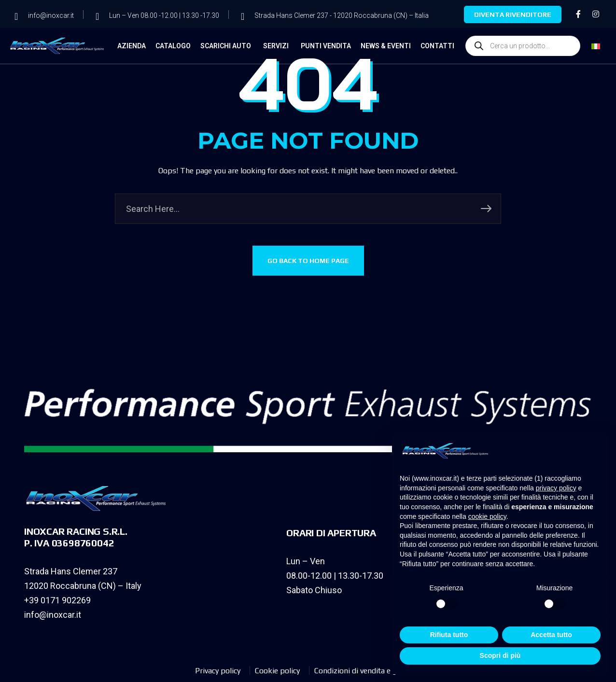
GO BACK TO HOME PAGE (308, 261)
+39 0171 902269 (57, 600)
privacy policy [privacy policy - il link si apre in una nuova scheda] (556, 488)
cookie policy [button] (487, 516)
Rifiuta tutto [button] (449, 635)
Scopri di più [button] (500, 655)
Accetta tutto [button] (551, 635)
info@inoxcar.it (53, 615)
